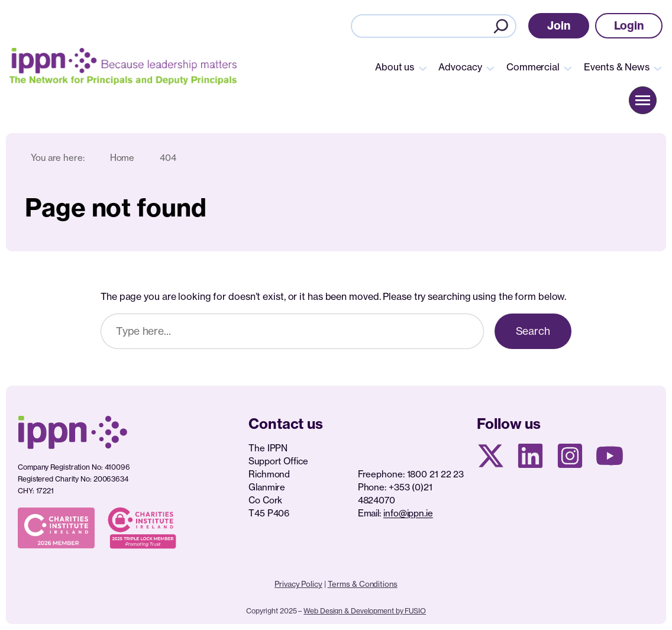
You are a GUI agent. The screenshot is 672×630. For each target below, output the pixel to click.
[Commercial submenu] (568, 67)
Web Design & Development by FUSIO (365, 611)
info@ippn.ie (408, 513)
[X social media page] (491, 456)
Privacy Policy (298, 584)
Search (533, 331)
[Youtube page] (610, 456)
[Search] (501, 26)
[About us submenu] (423, 67)
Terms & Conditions (363, 584)
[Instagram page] (570, 456)
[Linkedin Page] (530, 456)
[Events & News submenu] (658, 67)
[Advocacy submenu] (490, 67)
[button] (559, 26)
